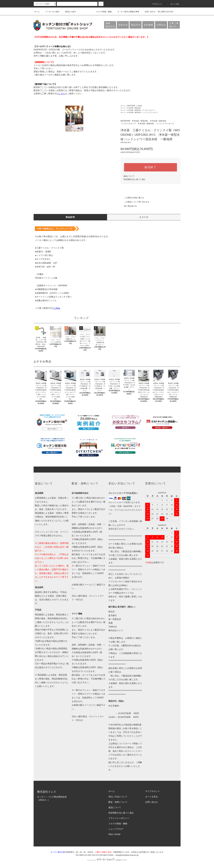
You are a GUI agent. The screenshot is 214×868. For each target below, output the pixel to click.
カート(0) (173, 4)
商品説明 (70, 217)
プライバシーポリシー (119, 818)
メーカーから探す (51, 12)
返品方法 (136, 25)
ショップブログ (116, 829)
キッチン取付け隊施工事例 (126, 12)
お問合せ (161, 25)
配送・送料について (118, 802)
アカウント (155, 4)
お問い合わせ (148, 12)
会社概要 (149, 25)
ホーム (37, 12)
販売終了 (150, 167)
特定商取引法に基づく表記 (134, 179)
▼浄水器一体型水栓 (134, 108)
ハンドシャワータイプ (150, 112)
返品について (129, 176)
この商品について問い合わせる (135, 202)
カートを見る (151, 797)
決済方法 (123, 25)
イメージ (144, 217)
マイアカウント (153, 791)
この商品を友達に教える (132, 198)
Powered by (107, 860)
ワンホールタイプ (149, 110)
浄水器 (140, 106)
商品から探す (69, 12)
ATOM (117, 834)
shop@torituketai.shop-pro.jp (127, 855)
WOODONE (131, 106)
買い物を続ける (129, 206)
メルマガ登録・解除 (102, 12)
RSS (111, 834)
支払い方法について (118, 797)
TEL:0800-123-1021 (165, 12)
